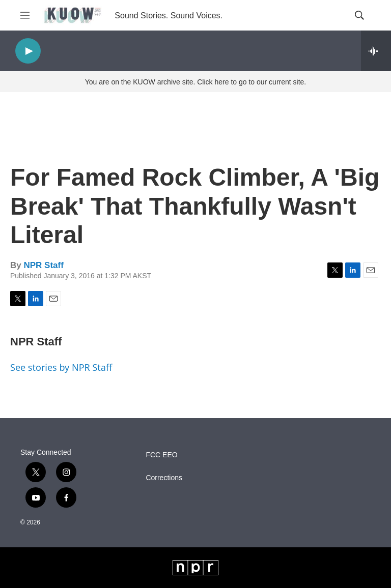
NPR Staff (43, 265)
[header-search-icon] (359, 15)
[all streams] (376, 51)
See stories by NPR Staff (61, 367)
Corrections (164, 478)
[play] (28, 51)
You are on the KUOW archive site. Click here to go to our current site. (195, 82)
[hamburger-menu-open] (25, 15)
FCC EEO (161, 455)
